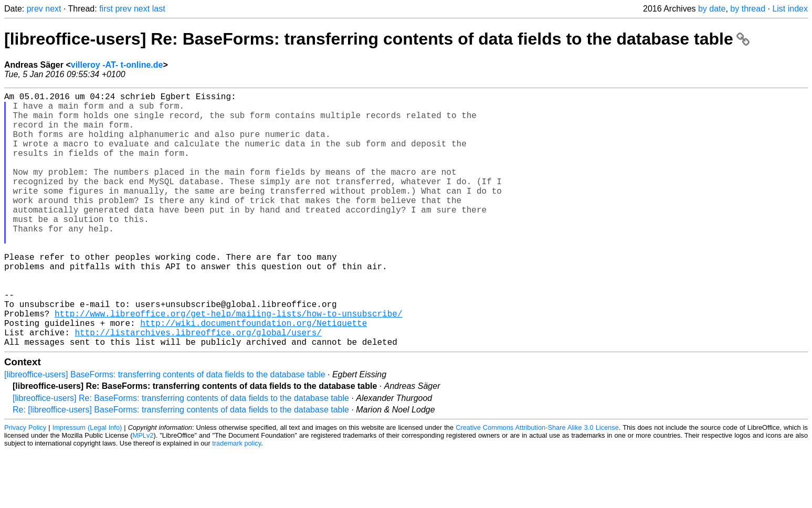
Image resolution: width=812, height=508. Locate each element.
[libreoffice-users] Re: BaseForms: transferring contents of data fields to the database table (377, 39)
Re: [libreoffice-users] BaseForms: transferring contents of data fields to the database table (181, 466)
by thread (748, 9)
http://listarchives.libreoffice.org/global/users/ (198, 387)
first (106, 9)
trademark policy (236, 500)
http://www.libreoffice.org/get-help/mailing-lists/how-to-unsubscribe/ (228, 364)
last (159, 9)
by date (712, 9)
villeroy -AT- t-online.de (117, 65)
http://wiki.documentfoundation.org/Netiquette (254, 375)
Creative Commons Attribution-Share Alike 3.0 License (537, 484)
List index (790, 9)
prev (35, 9)
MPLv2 (143, 492)
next (53, 9)
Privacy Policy (25, 484)
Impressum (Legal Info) (87, 484)
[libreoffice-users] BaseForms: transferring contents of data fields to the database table (165, 431)
